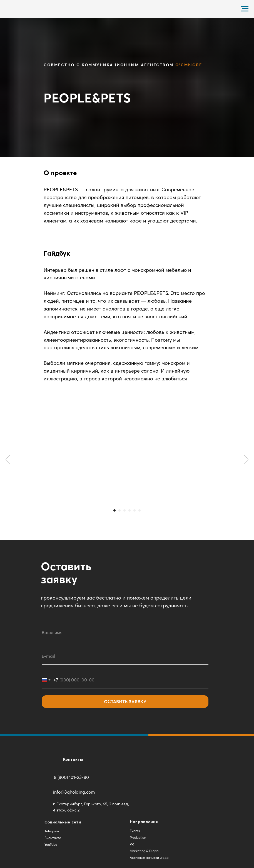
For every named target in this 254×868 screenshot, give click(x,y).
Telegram (52, 831)
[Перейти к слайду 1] (114, 510)
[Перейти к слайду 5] (135, 510)
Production (138, 838)
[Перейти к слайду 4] (130, 510)
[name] (125, 633)
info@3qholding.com (74, 792)
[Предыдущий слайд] (8, 459)
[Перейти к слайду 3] (124, 510)
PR (132, 844)
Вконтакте (53, 838)
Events (135, 831)
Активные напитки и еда (149, 858)
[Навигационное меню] (245, 9)
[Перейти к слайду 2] (119, 510)
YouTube (51, 844)
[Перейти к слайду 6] (140, 510)
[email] (125, 656)
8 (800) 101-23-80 (71, 777)
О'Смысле (189, 65)
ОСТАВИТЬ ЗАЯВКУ (125, 701)
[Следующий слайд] (246, 459)
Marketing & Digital (145, 851)
